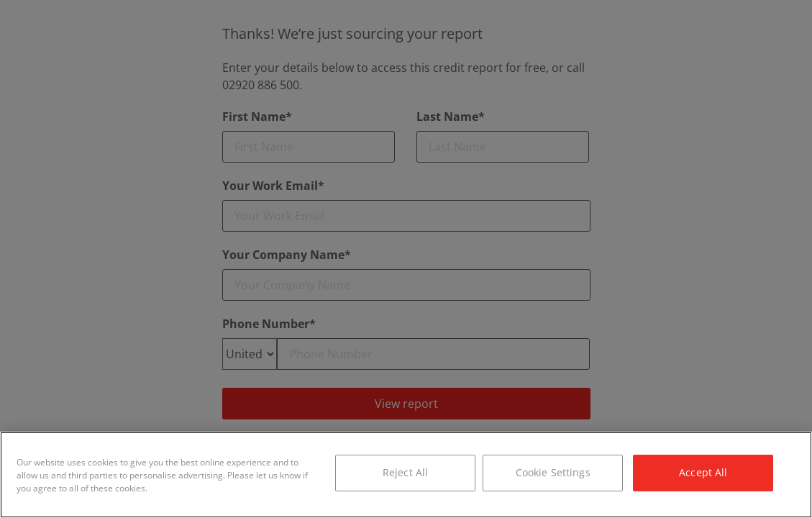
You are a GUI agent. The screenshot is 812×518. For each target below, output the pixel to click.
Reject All (405, 472)
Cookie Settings (553, 472)
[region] (406, 475)
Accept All (703, 472)
